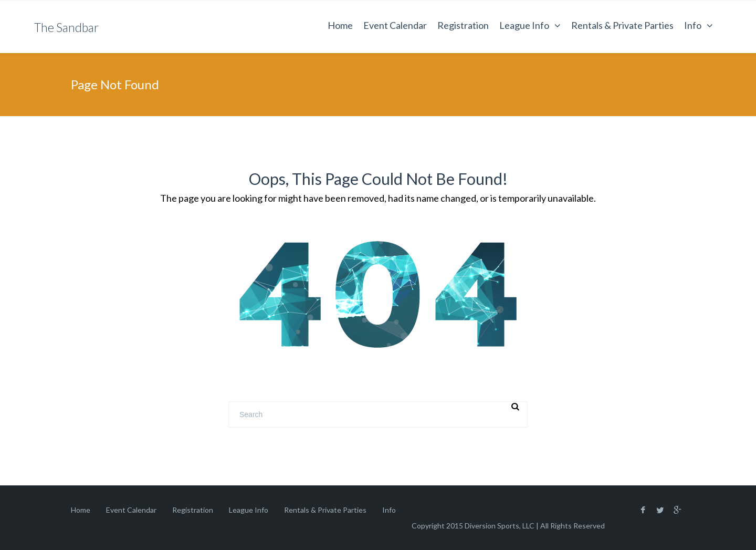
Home (340, 25)
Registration (463, 25)
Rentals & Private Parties (622, 25)
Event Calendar (395, 25)
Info (693, 25)
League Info (524, 25)
